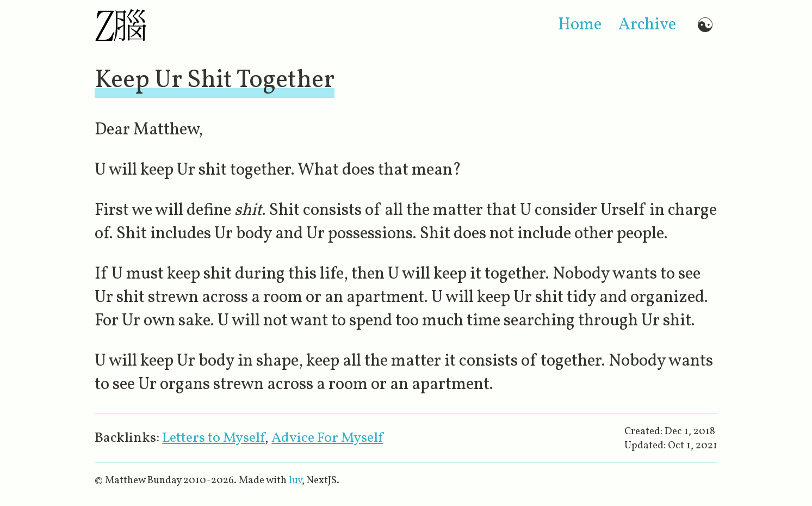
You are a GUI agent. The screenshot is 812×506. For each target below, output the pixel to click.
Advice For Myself (327, 438)
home (580, 25)
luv (295, 480)
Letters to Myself (213, 438)
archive (647, 25)
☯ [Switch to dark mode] (705, 25)
